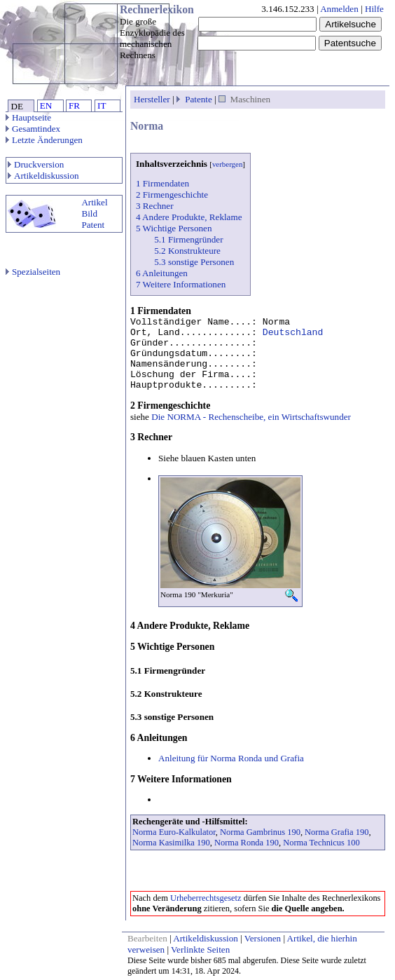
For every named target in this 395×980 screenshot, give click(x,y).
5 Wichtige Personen (174, 228)
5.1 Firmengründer (188, 239)
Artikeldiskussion (43, 176)
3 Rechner (155, 206)
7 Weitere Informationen (181, 284)
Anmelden (339, 9)
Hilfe (374, 9)
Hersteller (152, 99)
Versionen (263, 938)
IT (102, 106)
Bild (89, 213)
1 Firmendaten (162, 183)
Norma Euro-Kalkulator (174, 832)
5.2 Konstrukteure (187, 251)
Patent (93, 225)
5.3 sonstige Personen (194, 262)
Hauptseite (28, 117)
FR (74, 106)
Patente (199, 99)
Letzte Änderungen (44, 140)
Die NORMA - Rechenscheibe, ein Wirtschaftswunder (251, 417)
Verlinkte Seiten (200, 950)
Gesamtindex (33, 129)
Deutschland (293, 333)
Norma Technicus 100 (321, 843)
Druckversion (36, 164)
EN (46, 106)
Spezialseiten (33, 272)
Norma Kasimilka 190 (171, 843)
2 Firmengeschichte (172, 195)
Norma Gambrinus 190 (260, 832)
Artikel (94, 202)
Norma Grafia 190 (337, 832)
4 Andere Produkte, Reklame (189, 217)
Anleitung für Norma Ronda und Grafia (231, 758)
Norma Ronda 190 (247, 843)
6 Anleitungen (162, 273)
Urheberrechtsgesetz (206, 898)
